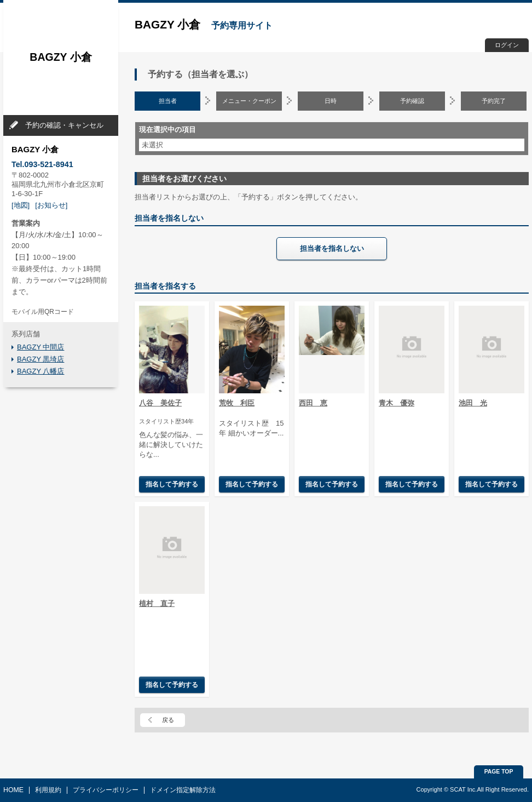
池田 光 (473, 403)
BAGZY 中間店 (41, 347)
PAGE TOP (499, 772)
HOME (13, 790)
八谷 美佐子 (160, 403)
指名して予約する (172, 484)
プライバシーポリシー (106, 790)
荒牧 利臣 (237, 403)
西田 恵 (313, 403)
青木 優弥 (397, 403)
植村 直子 (157, 603)
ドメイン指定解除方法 (183, 790)
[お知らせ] (51, 205)
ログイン (507, 45)
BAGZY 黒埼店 (41, 359)
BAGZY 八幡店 (41, 371)
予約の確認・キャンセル (64, 125)
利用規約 (48, 790)
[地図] (21, 205)
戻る (168, 720)
